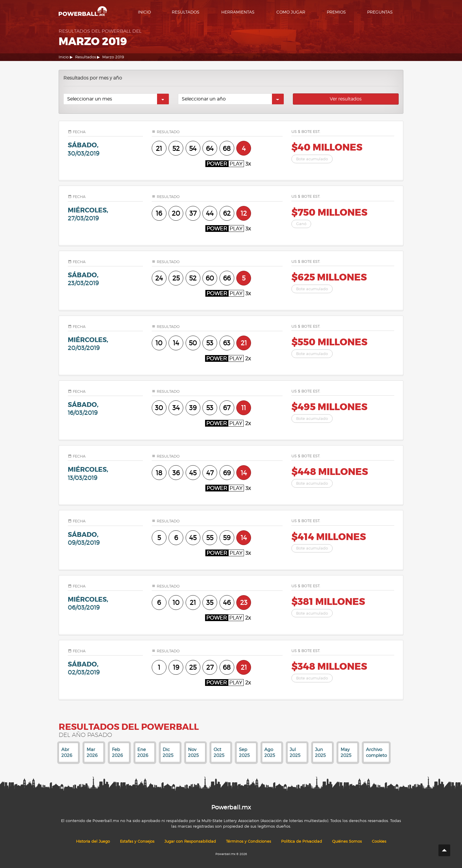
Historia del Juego (93, 841)
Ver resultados (346, 99)
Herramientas (238, 12)
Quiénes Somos (347, 841)
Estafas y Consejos (137, 841)
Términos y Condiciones (249, 841)
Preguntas (380, 12)
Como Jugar (291, 12)
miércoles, (105, 214)
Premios (336, 12)
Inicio (144, 12)
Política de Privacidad (302, 841)
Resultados (186, 12)
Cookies (379, 841)
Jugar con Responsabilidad (190, 841)
